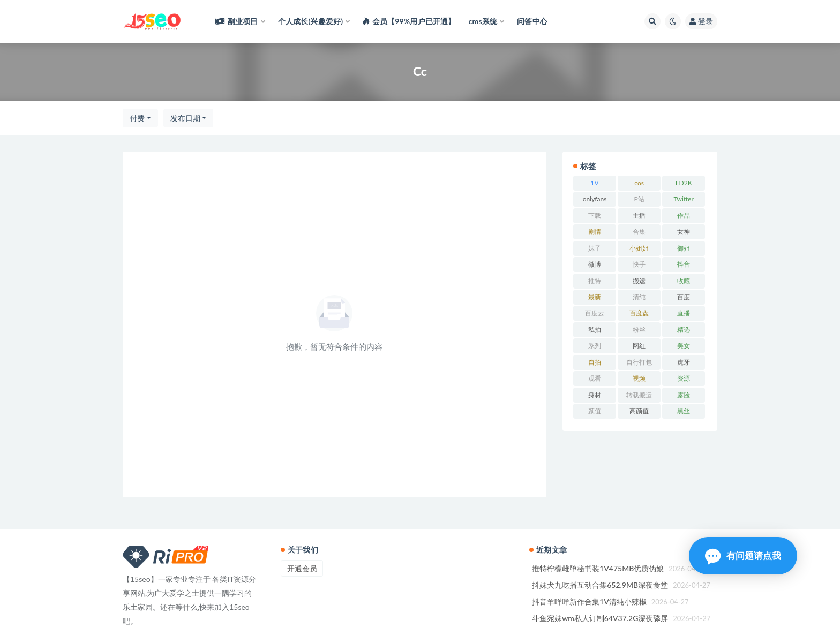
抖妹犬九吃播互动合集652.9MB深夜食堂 (600, 585)
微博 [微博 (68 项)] (595, 264)
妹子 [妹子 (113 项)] (595, 248)
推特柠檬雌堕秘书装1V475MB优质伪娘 (598, 568)
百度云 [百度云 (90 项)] (595, 313)
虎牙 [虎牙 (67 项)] (684, 362)
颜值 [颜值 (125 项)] (595, 411)
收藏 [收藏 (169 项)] (684, 281)
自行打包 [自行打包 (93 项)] (639, 362)
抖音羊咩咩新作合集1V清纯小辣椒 (589, 601)
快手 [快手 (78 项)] (639, 264)
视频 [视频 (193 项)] (639, 378)
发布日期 (185, 118)
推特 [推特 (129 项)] (595, 281)
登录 (701, 21)
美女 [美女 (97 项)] (684, 346)
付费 (137, 118)
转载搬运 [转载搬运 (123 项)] (639, 395)
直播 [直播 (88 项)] (684, 313)
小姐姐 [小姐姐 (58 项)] (639, 248)
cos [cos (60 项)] (639, 183)
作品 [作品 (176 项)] (684, 215)
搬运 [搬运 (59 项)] (639, 281)
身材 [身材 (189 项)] (595, 395)
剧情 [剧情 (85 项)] (595, 232)
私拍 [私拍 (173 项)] (595, 330)
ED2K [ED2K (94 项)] (684, 183)
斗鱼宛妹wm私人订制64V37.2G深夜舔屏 (600, 618)
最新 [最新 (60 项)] (595, 297)
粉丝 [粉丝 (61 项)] (639, 330)
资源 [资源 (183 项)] (684, 378)
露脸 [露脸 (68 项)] (684, 395)
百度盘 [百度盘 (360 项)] (639, 313)
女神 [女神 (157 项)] (684, 232)
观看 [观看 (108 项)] (595, 378)
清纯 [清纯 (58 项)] (639, 297)
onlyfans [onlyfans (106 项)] (595, 199)
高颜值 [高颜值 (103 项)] (639, 411)
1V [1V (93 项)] (595, 183)
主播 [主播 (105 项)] (639, 215)
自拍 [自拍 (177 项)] (595, 362)
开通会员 (302, 568)
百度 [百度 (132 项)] (684, 297)
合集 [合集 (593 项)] (639, 232)
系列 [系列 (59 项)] (595, 346)
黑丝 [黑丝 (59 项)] (684, 411)
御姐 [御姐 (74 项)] (684, 248)
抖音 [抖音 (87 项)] (684, 264)
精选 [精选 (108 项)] (684, 330)
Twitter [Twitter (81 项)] (684, 199)
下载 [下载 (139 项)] (595, 215)
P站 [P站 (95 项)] (639, 199)
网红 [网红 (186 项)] (639, 346)
